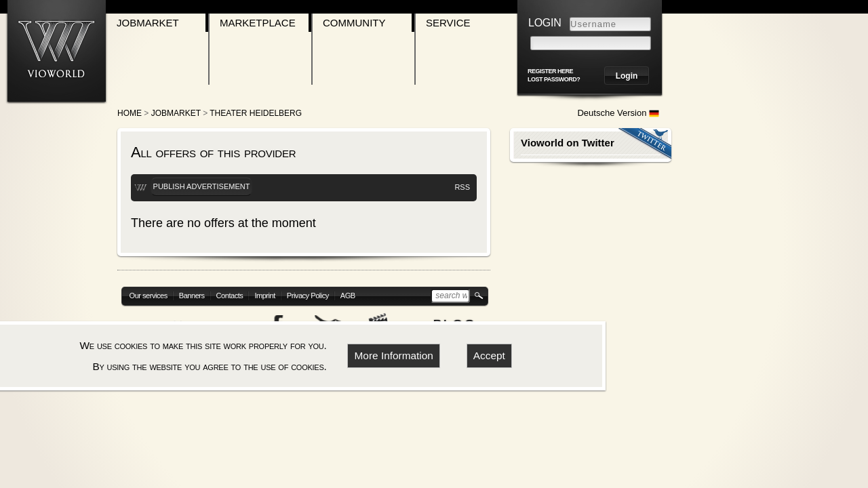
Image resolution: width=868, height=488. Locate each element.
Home (130, 113)
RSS (462, 187)
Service (448, 23)
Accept (489, 355)
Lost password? (554, 79)
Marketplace (258, 23)
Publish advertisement (202, 186)
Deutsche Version (618, 113)
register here (550, 71)
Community (354, 23)
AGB (348, 296)
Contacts (230, 296)
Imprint (264, 296)
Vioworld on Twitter (568, 143)
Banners (192, 296)
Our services (149, 296)
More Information (394, 355)
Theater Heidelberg (256, 113)
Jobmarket (148, 23)
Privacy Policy (308, 296)
